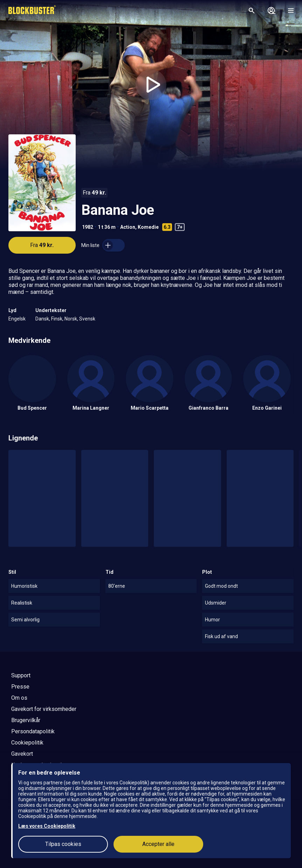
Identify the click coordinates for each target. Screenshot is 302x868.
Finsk (57, 319)
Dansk (42, 319)
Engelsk (17, 319)
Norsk (71, 319)
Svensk (87, 319)
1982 (88, 227)
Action (128, 227)
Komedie (148, 227)
